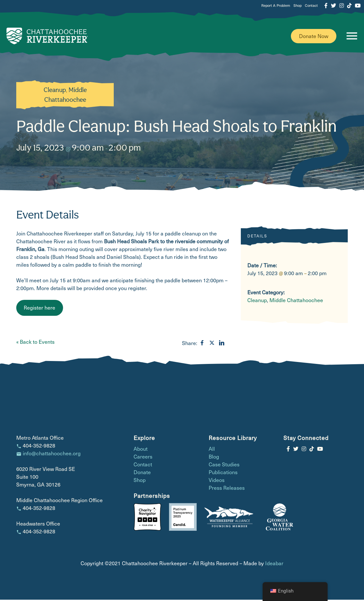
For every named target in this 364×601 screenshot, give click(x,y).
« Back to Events (35, 343)
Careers (143, 458)
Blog (214, 458)
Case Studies (224, 466)
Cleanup (55, 91)
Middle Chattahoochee (296, 301)
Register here (39, 309)
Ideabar (274, 564)
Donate (142, 473)
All (212, 450)
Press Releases (227, 489)
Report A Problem (276, 5)
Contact (311, 5)
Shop (298, 5)
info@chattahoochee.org (52, 454)
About (141, 450)
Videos (217, 481)
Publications (223, 473)
